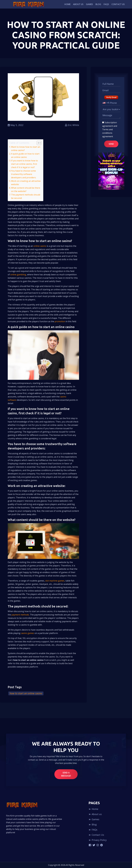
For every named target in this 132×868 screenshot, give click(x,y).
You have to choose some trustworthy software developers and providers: (24, 174)
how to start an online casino (26, 693)
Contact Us (118, 4)
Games (89, 4)
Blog (98, 4)
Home (67, 4)
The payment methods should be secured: (26, 196)
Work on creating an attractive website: (26, 183)
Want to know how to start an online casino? (26, 149)
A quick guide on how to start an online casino (25, 155)
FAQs (106, 4)
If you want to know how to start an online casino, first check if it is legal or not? (24, 164)
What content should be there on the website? (26, 190)
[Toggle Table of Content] (38, 143)
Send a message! (66, 774)
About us (78, 4)
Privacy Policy (98, 840)
